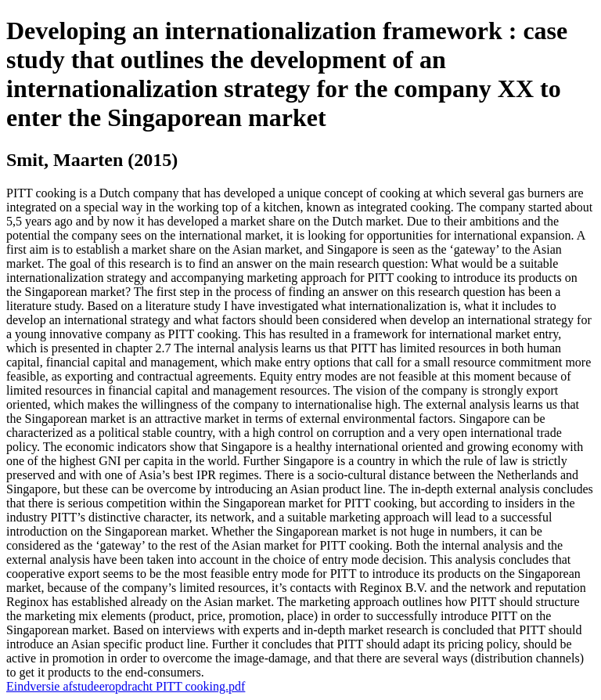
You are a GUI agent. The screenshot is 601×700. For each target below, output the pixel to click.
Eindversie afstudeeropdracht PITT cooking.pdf (126, 686)
